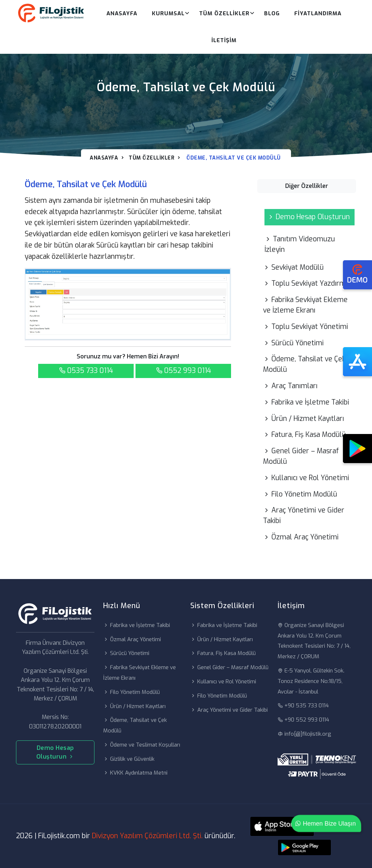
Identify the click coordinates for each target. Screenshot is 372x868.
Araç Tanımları (290, 386)
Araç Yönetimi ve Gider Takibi (304, 515)
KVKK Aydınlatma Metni (135, 773)
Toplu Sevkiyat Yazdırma (306, 283)
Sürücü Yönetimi (293, 343)
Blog (272, 13)
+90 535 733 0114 (303, 706)
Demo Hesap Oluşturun (309, 217)
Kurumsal (168, 13)
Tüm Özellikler (224, 13)
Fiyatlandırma (318, 13)
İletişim (224, 40)
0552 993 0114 (183, 371)
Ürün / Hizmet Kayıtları (304, 419)
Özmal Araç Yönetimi (301, 537)
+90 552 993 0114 (303, 720)
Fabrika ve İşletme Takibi (306, 402)
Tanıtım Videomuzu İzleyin (300, 244)
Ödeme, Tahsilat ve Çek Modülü (304, 364)
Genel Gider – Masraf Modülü (301, 456)
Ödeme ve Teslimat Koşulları (142, 745)
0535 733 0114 (86, 371)
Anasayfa (122, 13)
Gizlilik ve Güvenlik (129, 759)
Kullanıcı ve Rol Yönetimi (306, 478)
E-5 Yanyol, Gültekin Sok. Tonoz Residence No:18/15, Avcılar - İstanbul (311, 681)
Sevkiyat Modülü (293, 267)
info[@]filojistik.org (304, 734)
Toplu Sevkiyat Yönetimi (306, 327)
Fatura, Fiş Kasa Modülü (304, 435)
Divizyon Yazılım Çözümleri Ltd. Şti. (147, 836)
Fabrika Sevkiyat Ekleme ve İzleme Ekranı (305, 305)
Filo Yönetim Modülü (300, 494)
